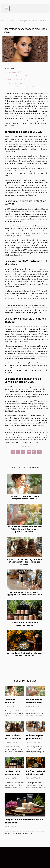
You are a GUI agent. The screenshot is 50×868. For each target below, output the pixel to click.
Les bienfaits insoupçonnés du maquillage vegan (24, 624)
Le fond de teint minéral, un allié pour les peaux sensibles (24, 654)
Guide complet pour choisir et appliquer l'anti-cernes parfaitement (25, 593)
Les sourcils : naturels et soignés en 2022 (17, 83)
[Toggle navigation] (6, 9)
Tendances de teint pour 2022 (14, 72)
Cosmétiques (12, 21)
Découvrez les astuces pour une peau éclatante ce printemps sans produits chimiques (25, 529)
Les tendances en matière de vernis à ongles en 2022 (20, 87)
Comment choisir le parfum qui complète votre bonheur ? (25, 498)
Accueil (4, 21)
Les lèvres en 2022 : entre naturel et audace (17, 79)
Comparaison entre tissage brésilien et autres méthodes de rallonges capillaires (25, 562)
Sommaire (10, 68)
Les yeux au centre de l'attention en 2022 (17, 76)
